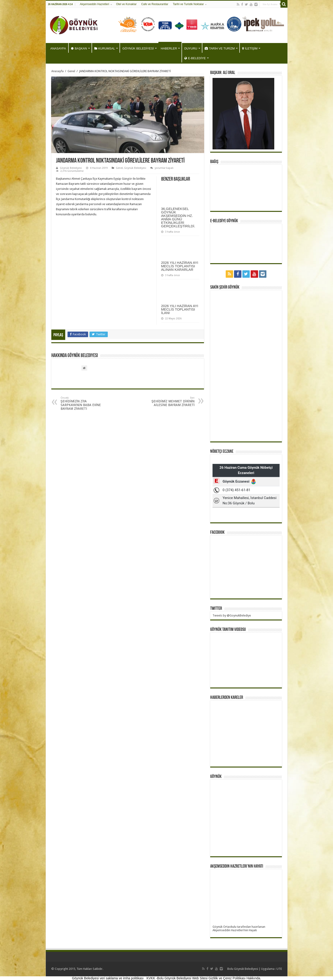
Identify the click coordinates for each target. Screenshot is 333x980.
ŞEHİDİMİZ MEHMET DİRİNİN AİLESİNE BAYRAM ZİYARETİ (171, 402)
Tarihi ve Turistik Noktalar (188, 4)
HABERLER (169, 48)
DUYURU (191, 48)
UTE (279, 969)
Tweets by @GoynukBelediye (232, 615)
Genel (71, 71)
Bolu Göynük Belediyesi (243, 969)
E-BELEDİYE (195, 58)
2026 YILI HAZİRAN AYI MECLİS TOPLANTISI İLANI (180, 309)
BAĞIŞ (214, 162)
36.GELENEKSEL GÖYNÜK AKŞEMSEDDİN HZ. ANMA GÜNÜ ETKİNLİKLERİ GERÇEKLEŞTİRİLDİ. (178, 217)
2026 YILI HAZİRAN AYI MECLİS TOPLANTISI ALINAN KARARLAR (180, 266)
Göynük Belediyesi (71, 168)
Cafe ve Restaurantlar (155, 4)
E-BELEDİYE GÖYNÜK (224, 221)
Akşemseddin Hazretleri (94, 4)
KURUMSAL (105, 48)
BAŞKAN (79, 48)
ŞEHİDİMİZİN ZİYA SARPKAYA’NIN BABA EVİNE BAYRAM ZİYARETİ (84, 403)
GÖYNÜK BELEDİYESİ (138, 48)
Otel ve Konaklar (126, 4)
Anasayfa (57, 71)
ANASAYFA (58, 48)
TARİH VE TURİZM (220, 48)
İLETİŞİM (250, 48)
